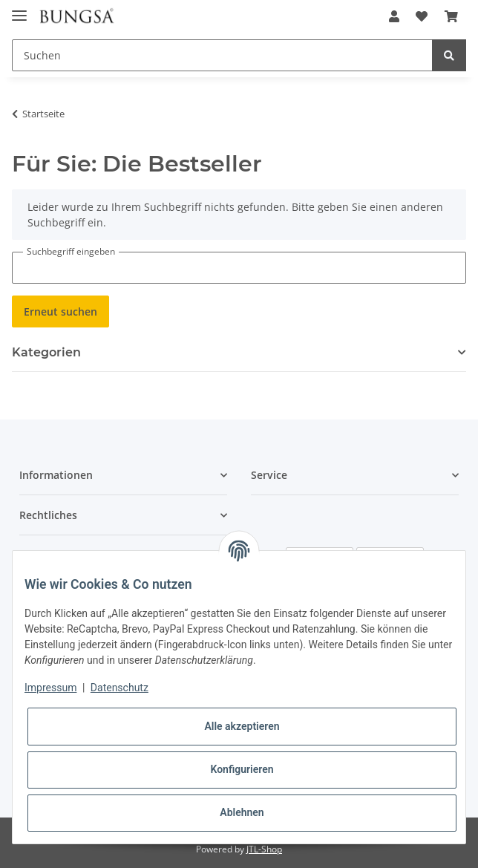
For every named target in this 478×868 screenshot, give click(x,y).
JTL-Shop (264, 849)
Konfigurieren (242, 769)
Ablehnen (242, 812)
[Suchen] (222, 55)
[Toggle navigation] (19, 9)
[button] (394, 16)
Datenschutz (119, 688)
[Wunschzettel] (422, 16)
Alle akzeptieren (242, 726)
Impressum (50, 688)
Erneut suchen (60, 311)
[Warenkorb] (451, 16)
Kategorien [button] (46, 352)
